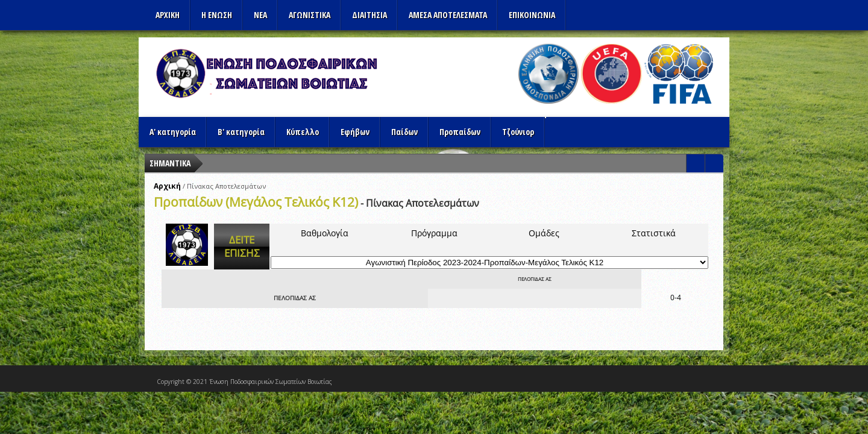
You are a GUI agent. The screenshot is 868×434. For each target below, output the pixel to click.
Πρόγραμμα (434, 233)
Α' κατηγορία (173, 132)
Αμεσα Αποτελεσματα (448, 15)
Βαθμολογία (325, 233)
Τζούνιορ (518, 132)
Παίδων (404, 132)
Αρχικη (168, 15)
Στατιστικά (654, 233)
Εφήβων (355, 132)
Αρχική (167, 186)
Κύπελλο (303, 132)
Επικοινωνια (532, 15)
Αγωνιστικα (310, 15)
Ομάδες (544, 233)
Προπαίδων (460, 132)
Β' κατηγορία (241, 132)
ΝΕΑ (260, 15)
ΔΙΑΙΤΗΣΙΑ (370, 15)
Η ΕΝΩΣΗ (217, 15)
